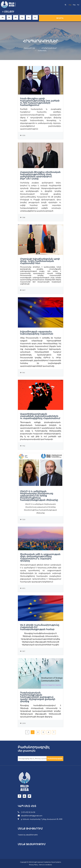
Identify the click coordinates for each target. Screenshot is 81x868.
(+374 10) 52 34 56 (26, 812)
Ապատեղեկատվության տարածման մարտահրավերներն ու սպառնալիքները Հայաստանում (40, 416)
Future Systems (56, 862)
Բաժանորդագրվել (55, 759)
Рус (78, 5)
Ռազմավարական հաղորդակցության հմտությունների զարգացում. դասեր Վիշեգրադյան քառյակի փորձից (38, 697)
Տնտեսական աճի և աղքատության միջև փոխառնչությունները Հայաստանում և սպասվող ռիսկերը (40, 557)
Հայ (70, 5)
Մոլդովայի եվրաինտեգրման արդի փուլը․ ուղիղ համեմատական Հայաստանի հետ (40, 261)
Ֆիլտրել (60, 18)
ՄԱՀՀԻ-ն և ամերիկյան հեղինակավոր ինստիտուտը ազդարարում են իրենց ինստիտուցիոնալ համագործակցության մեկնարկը (39, 496)
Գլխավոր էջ (29, 48)
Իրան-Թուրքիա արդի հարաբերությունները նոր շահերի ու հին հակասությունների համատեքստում (40, 102)
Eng (74, 5)
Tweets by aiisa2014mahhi (28, 835)
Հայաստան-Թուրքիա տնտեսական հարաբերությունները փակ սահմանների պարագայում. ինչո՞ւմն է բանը (40, 175)
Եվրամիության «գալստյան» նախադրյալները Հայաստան (37, 333)
